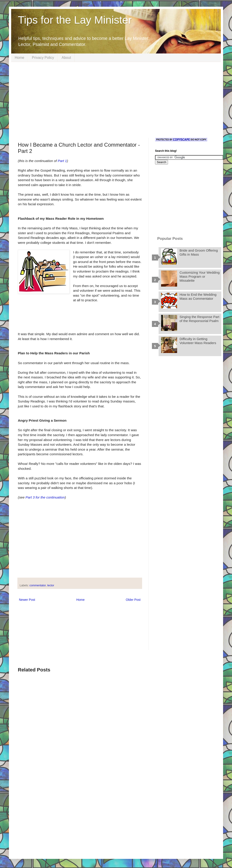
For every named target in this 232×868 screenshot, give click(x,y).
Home (20, 58)
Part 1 (62, 161)
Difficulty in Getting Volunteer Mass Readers (198, 341)
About (66, 58)
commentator (38, 585)
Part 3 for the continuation (45, 497)
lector (51, 585)
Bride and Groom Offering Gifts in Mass (199, 252)
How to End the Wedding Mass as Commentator (198, 297)
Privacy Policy (43, 58)
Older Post (133, 600)
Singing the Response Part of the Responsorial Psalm (199, 319)
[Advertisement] (116, 100)
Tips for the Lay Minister (75, 20)
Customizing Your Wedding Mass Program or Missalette (200, 276)
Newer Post (27, 600)
